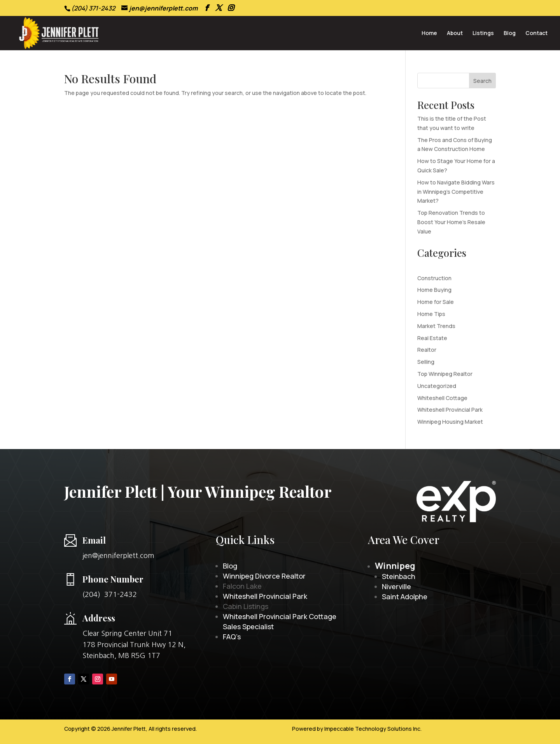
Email (94, 540)
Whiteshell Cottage (442, 398)
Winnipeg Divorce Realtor (264, 576)
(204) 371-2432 (110, 595)
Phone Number (113, 579)
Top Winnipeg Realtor (445, 374)
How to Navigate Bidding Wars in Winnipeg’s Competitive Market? (456, 192)
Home (429, 33)
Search (482, 81)
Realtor (427, 350)
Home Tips (431, 314)
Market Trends (436, 326)
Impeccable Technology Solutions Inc (372, 729)
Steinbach (399, 576)
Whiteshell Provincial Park (450, 410)
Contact (536, 33)
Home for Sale (436, 302)
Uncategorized (437, 386)
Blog (510, 33)
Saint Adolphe (405, 597)
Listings (483, 33)
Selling (426, 362)
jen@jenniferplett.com (118, 556)
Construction (434, 278)
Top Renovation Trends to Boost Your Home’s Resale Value (451, 222)
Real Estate (432, 338)
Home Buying (434, 290)
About (455, 33)
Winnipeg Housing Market (450, 422)
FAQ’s (232, 637)
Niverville (396, 586)
